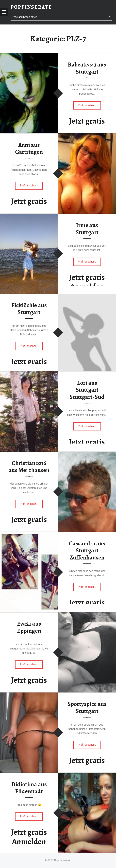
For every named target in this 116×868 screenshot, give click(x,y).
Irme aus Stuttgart (87, 229)
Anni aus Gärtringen (29, 148)
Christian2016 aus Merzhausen (29, 467)
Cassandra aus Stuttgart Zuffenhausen (87, 550)
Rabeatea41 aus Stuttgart (87, 68)
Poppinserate (62, 860)
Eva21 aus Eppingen (29, 627)
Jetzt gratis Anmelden (87, 282)
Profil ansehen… (89, 106)
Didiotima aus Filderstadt (29, 788)
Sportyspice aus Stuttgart (87, 708)
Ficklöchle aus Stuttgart (29, 309)
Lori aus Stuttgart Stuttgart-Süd (87, 390)
